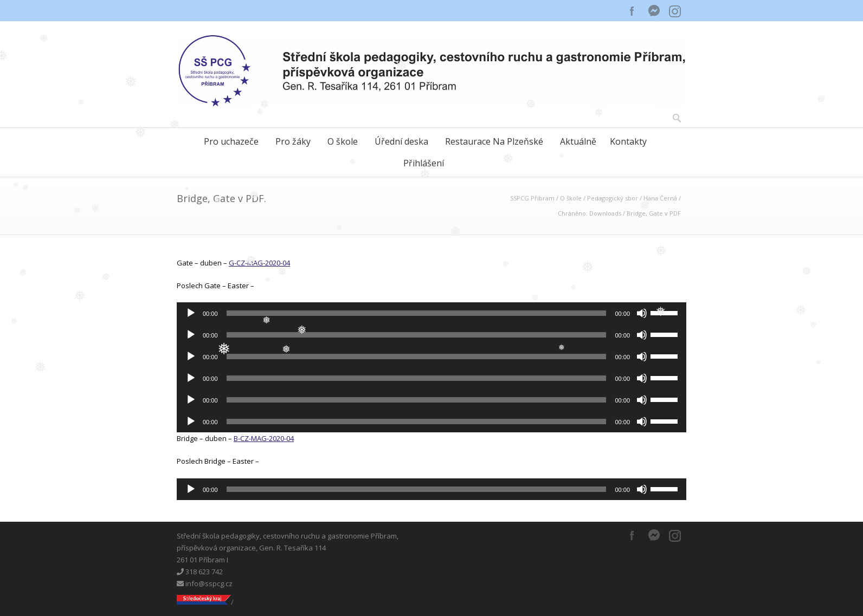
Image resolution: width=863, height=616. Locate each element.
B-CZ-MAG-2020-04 (264, 438)
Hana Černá (660, 198)
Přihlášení (424, 163)
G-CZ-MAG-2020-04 (259, 263)
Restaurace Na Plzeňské (494, 141)
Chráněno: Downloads (590, 213)
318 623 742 (200, 572)
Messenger (654, 11)
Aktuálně (578, 141)
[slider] (417, 313)
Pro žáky (293, 141)
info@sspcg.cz (205, 583)
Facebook (632, 11)
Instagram (675, 11)
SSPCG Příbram (532, 198)
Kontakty (628, 141)
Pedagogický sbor (613, 198)
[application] (431, 313)
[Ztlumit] (642, 313)
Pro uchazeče (231, 141)
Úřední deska (401, 141)
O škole (343, 141)
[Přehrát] (191, 313)
